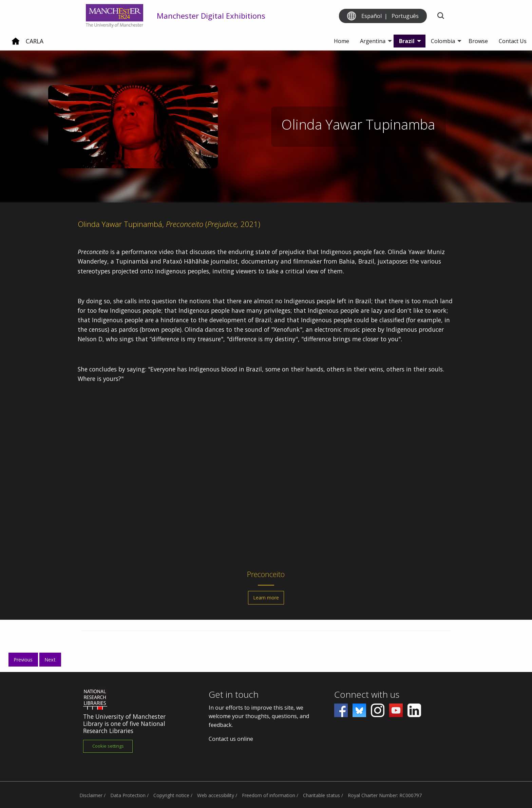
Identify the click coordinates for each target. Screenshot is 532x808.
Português (405, 16)
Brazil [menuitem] (407, 41)
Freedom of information (269, 795)
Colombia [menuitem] (443, 41)
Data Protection (128, 795)
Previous (23, 660)
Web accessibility (216, 795)
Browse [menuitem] (478, 41)
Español (372, 16)
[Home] (16, 44)
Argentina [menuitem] (373, 41)
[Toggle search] (441, 16)
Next (50, 660)
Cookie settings (108, 746)
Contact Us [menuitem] (513, 41)
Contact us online (231, 739)
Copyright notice (171, 795)
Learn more (266, 601)
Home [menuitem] (341, 41)
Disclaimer (91, 795)
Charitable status (321, 795)
